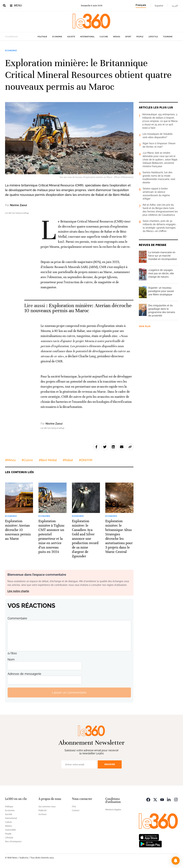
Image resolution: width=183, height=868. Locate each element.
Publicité (42, 810)
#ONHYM (86, 460)
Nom (11, 659)
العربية (175, 6)
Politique (42, 37)
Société (71, 37)
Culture (104, 37)
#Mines (10, 460)
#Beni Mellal (48, 460)
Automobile (10, 830)
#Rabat (68, 460)
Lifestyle (153, 37)
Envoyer (110, 764)
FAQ (74, 807)
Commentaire (17, 618)
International (87, 37)
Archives (42, 814)
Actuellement (11, 37)
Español (159, 6)
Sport (128, 37)
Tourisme (168, 37)
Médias (117, 37)
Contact (76, 810)
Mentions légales (113, 810)
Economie (57, 37)
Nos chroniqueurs (13, 842)
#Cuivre (27, 460)
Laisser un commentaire (69, 692)
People (140, 37)
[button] (176, 861)
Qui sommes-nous (47, 807)
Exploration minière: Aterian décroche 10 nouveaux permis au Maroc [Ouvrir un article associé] (78, 308)
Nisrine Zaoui (18, 205)
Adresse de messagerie (24, 674)
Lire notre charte (18, 591)
